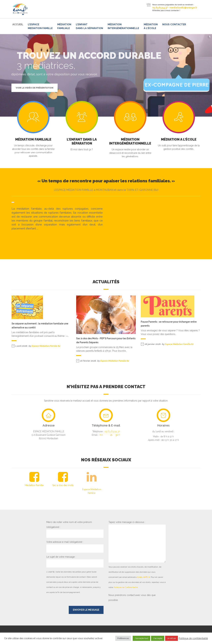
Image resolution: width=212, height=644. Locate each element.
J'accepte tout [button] (141, 638)
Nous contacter (174, 24)
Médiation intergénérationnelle (123, 26)
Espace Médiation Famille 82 (46, 346)
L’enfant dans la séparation (89, 26)
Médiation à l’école (151, 26)
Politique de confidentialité (193, 638)
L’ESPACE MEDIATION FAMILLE (40, 26)
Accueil (18, 24)
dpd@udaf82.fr (143, 577)
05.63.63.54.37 (112, 431)
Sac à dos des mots (63, 485)
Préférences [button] (123, 638)
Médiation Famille (34, 485)
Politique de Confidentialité (126, 587)
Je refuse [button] (172, 638)
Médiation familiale (64, 26)
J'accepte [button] (158, 638)
